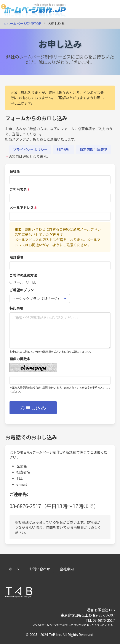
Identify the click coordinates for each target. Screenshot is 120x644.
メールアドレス (23, 208)
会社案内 (67, 569)
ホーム (14, 569)
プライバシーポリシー (30, 149)
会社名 (15, 171)
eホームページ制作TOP (23, 23)
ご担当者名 (20, 189)
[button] (114, 9)
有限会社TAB (105, 610)
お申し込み (33, 408)
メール (17, 282)
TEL (31, 282)
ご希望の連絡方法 (23, 275)
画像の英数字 (20, 359)
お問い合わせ (40, 569)
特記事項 (16, 308)
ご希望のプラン (22, 290)
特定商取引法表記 (93, 149)
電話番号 (16, 257)
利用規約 (64, 149)
